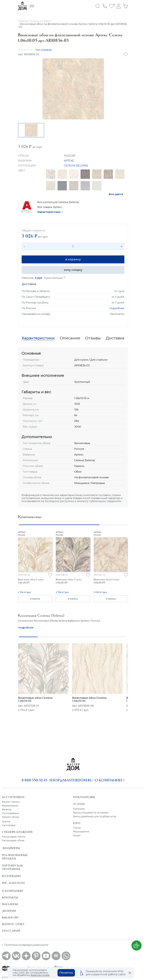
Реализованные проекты (15, 857)
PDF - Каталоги (13, 883)
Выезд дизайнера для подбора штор (95, 816)
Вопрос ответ (13, 924)
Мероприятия (81, 832)
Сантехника (9, 825)
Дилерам (9, 911)
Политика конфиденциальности (26, 945)
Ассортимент (13, 797)
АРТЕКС (69, 161)
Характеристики (49, 212)
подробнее (117, 308)
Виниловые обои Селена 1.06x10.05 (35, 699)
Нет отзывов (43, 50)
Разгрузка (79, 809)
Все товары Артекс (50, 207)
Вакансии (10, 917)
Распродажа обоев (13, 840)
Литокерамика (10, 813)
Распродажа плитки (14, 837)
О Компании (12, 891)
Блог (77, 823)
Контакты (10, 897)
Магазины (10, 904)
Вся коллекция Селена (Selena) (58, 202)
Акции (77, 835)
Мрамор (7, 809)
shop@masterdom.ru (71, 780)
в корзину (73, 259)
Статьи (77, 828)
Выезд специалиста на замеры (91, 813)
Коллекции (11, 876)
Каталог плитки (11, 802)
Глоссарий (11, 931)
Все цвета (116, 194)
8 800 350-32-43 (34, 780)
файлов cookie (40, 975)
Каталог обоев (10, 817)
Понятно (66, 973)
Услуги (79, 804)
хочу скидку (73, 270)
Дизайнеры (11, 848)
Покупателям (84, 797)
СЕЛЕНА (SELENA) (76, 166)
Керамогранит (10, 806)
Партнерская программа (12, 867)
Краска (6, 821)
